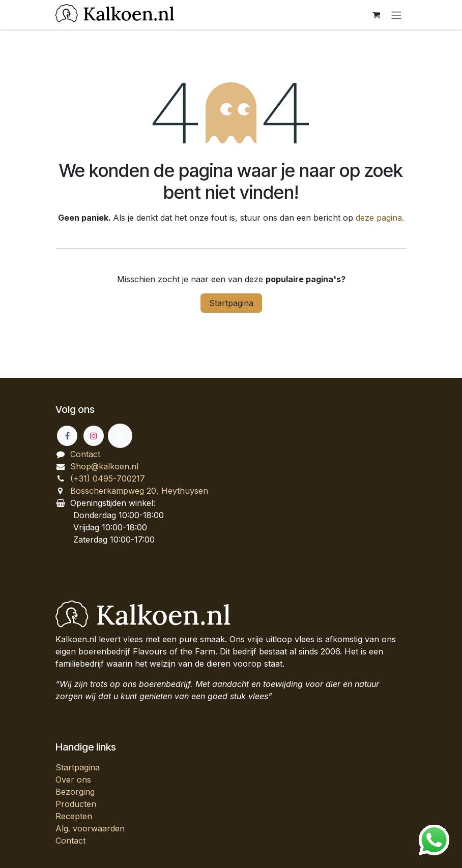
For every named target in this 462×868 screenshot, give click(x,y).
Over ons (73, 780)
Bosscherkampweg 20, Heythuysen (139, 491)
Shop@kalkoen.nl (104, 466)
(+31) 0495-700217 (108, 478)
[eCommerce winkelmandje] (376, 15)
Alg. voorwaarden (90, 828)
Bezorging (75, 792)
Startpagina (231, 303)
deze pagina (379, 218)
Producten (76, 804)
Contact (85, 454)
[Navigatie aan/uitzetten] (396, 15)
